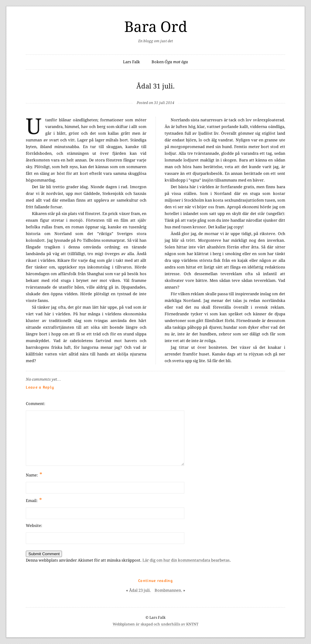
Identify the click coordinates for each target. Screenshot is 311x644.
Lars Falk (132, 62)
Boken (170, 62)
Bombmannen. (168, 590)
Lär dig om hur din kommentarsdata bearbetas (186, 560)
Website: (34, 526)
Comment (35, 404)
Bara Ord (156, 27)
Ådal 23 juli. (140, 590)
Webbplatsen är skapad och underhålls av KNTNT (155, 624)
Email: (34, 500)
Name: (34, 474)
